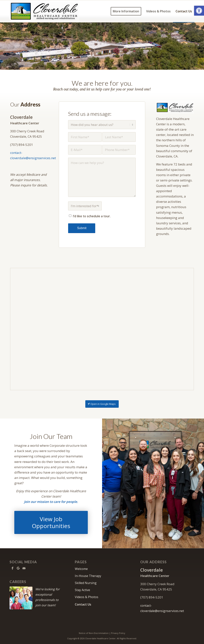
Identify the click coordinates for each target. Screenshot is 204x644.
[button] (199, 11)
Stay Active (82, 590)
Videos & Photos (87, 597)
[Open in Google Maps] (102, 404)
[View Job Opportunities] (51, 522)
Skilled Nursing (86, 583)
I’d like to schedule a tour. (92, 216)
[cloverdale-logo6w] (44, 11)
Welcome (81, 569)
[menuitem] (126, 11)
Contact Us (83, 604)
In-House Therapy (88, 576)
